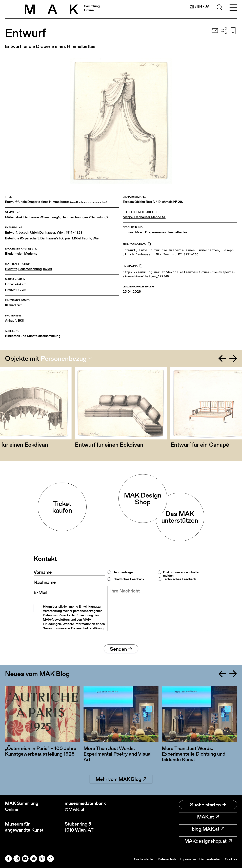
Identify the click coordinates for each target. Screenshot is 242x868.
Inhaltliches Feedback (128, 579)
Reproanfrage (123, 572)
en (200, 6)
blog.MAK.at (208, 829)
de (192, 6)
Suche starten (208, 805)
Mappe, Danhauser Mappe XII (144, 217)
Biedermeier (14, 254)
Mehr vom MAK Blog (121, 779)
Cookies (231, 859)
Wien (61, 232)
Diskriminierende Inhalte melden (181, 574)
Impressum (188, 859)
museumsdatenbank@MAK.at (85, 806)
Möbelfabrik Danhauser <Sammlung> (33, 217)
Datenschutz (167, 859)
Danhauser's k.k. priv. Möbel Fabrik (66, 238)
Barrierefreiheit (210, 859)
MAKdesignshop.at (208, 841)
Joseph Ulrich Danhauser (37, 232)
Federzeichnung (30, 269)
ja (207, 6)
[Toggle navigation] (233, 8)
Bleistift (11, 269)
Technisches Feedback (179, 579)
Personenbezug (64, 358)
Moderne (31, 254)
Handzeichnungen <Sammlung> (85, 217)
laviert (48, 269)
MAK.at (208, 817)
